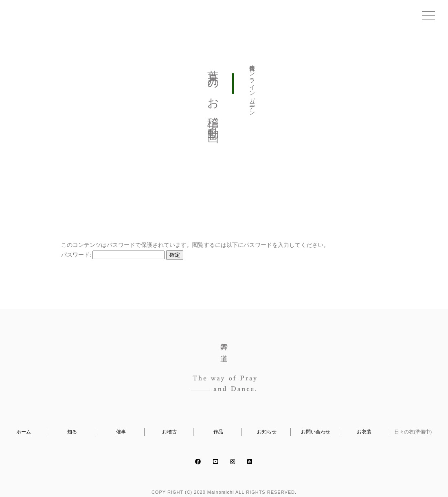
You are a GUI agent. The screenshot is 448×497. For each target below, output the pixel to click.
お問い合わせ (316, 432)
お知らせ (267, 432)
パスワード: (113, 255)
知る (72, 432)
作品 (218, 432)
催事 (121, 432)
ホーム (24, 432)
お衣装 (364, 432)
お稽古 (169, 432)
